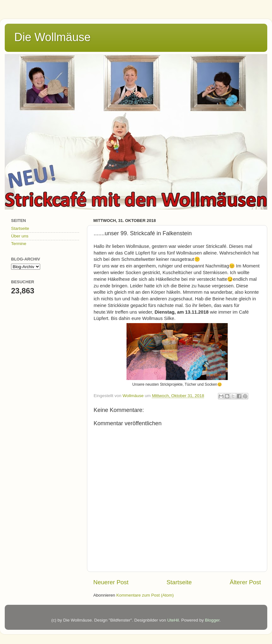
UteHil (173, 620)
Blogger (212, 620)
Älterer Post (245, 582)
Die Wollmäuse (52, 37)
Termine (19, 244)
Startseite (179, 582)
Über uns (20, 236)
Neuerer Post (111, 582)
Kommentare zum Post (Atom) (145, 595)
